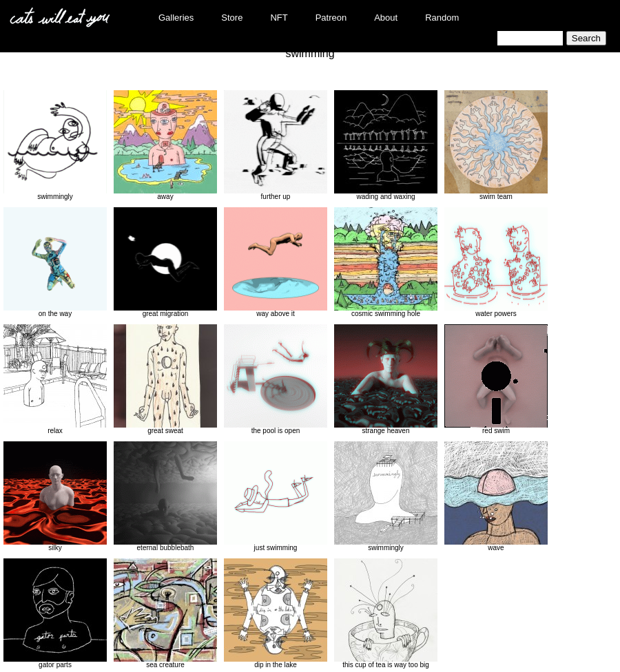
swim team (496, 145)
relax (55, 379)
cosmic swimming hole (386, 262)
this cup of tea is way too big (386, 613)
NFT (279, 18)
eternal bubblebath (165, 496)
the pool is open (276, 379)
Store (232, 18)
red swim (496, 379)
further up (276, 145)
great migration (165, 262)
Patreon (331, 18)
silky (55, 496)
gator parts (55, 613)
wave (496, 496)
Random (442, 18)
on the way (55, 262)
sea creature (165, 613)
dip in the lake (276, 613)
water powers (496, 262)
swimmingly (55, 145)
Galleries (176, 18)
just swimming (276, 496)
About (386, 18)
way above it (276, 262)
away (165, 145)
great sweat (165, 379)
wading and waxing (386, 145)
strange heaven (386, 379)
